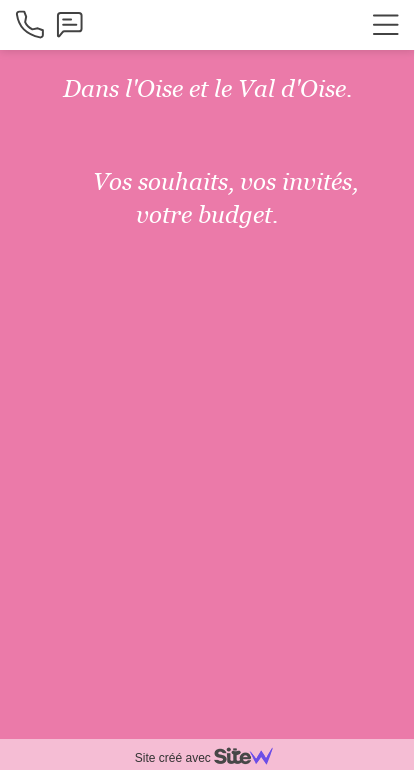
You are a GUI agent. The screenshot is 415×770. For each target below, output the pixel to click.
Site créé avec (212, 758)
